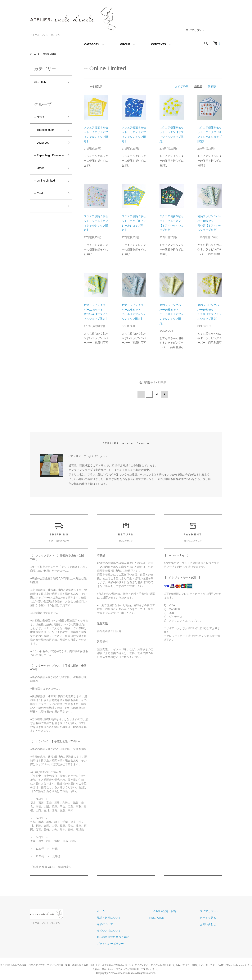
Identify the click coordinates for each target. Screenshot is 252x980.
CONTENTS (158, 44)
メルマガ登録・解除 (174, 910)
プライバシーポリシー (126, 943)
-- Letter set (43, 146)
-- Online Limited (51, 54)
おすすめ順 (182, 86)
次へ (164, 394)
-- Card (39, 207)
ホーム (34, 54)
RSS (164, 917)
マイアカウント (195, 30)
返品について (120, 923)
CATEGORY (92, 44)
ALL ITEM (42, 82)
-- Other (40, 180)
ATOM (173, 917)
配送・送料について (124, 917)
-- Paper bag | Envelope (45, 163)
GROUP (125, 44)
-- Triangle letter (46, 132)
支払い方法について (124, 930)
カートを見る (211, 917)
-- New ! (40, 119)
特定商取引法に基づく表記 (128, 936)
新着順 (212, 86)
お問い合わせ (211, 923)
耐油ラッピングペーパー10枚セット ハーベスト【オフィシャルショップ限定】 (172, 314)
